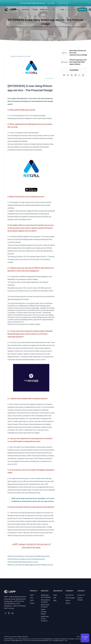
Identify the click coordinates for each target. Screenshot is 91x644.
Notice (68, 603)
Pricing (35, 9)
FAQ (55, 598)
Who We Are (69, 595)
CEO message (70, 598)
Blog (53, 9)
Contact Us (82, 9)
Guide (55, 595)
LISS (32, 598)
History (68, 600)
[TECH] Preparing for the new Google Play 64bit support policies (78, 62)
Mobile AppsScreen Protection (45, 619)
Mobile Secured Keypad (44, 612)
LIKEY (32, 600)
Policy (78, 637)
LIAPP (32, 595)
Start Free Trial (63, 3)
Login (62, 9)
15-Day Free (71, 9)
